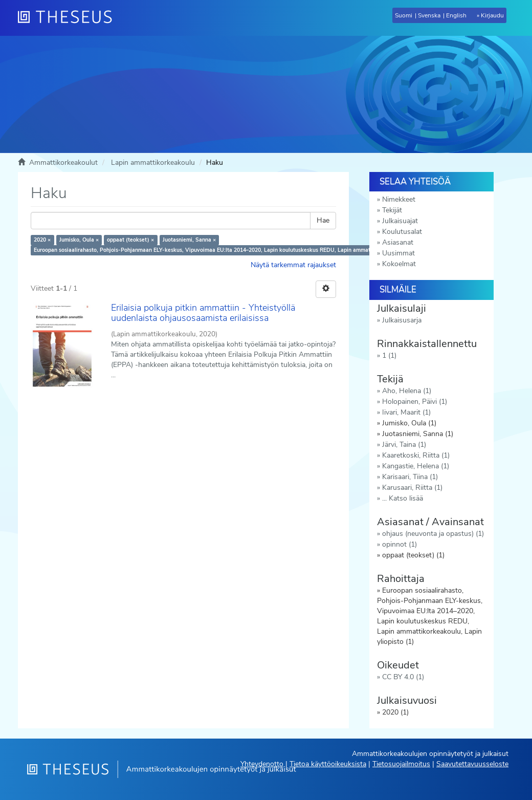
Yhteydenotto (262, 764)
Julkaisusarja (402, 320)
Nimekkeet (399, 199)
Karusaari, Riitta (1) (412, 488)
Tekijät (392, 210)
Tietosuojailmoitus (401, 764)
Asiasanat (398, 242)
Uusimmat (398, 253)
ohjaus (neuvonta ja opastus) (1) (433, 534)
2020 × (42, 240)
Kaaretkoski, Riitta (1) (416, 455)
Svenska (429, 15)
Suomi (404, 15)
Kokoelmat (399, 264)
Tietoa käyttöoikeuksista (328, 764)
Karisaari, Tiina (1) (410, 477)
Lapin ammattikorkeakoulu (153, 163)
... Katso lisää (403, 498)
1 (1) (389, 355)
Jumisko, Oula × (79, 240)
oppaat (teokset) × (130, 240)
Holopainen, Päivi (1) (415, 402)
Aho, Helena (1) (407, 391)
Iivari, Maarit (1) (406, 412)
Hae (323, 220)
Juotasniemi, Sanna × (189, 240)
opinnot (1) (400, 544)
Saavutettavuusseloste (472, 764)
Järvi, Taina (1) (404, 445)
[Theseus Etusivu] (69, 18)
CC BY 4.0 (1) (403, 677)
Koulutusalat (402, 232)
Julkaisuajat (400, 221)
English (456, 15)
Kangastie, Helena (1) (416, 466)
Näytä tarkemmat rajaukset (293, 265)
